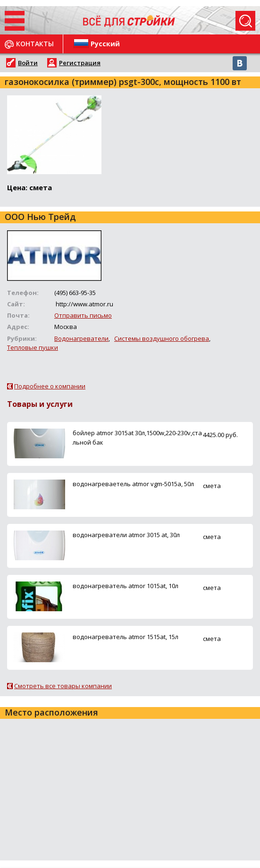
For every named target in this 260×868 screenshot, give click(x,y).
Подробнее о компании (50, 386)
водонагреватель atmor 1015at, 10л (126, 586)
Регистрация (80, 63)
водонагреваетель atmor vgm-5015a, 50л (133, 484)
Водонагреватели (81, 338)
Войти (28, 63)
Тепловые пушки (33, 347)
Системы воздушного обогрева (162, 338)
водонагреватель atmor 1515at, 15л (126, 637)
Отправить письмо (83, 315)
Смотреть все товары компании (63, 686)
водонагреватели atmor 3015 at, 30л (126, 535)
